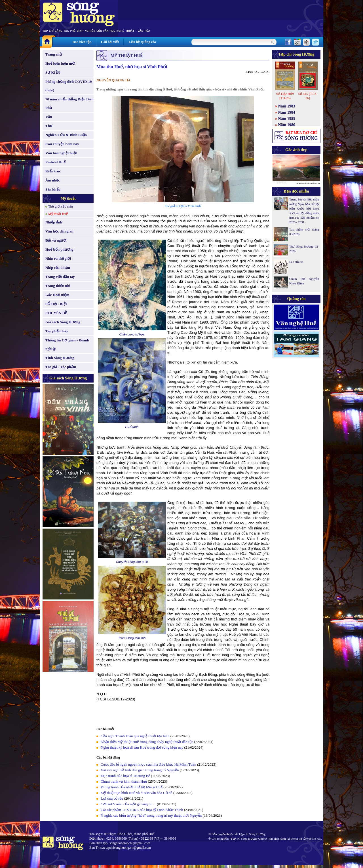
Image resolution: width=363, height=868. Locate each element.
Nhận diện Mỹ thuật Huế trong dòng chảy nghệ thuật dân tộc (147, 742)
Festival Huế (55, 162)
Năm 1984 (287, 112)
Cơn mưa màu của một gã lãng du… (128, 804)
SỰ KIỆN (53, 72)
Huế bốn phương (59, 249)
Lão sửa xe (296, 262)
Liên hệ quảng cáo (142, 42)
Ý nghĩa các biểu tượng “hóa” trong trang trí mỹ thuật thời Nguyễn (151, 815)
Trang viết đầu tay (60, 277)
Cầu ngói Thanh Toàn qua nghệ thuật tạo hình (135, 736)
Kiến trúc (53, 171)
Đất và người (56, 240)
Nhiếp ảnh (54, 222)
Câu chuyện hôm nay (62, 144)
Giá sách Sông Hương (63, 322)
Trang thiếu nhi (58, 286)
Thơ (49, 126)
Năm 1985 (287, 119)
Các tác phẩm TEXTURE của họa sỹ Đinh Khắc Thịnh (142, 810)
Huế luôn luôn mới (60, 63)
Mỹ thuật (68, 198)
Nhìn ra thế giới (58, 258)
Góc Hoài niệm (57, 295)
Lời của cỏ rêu (112, 798)
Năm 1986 (287, 125)
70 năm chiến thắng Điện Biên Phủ (69, 103)
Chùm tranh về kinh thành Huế (124, 781)
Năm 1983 (287, 106)
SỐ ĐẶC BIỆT (57, 304)
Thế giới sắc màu (61, 206)
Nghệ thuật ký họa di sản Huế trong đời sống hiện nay (142, 747)
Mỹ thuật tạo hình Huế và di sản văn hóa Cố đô (137, 793)
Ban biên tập (82, 42)
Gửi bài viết (110, 42)
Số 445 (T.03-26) (308, 96)
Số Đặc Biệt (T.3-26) (285, 96)
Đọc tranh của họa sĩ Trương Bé (125, 776)
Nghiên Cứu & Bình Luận (66, 135)
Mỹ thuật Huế (58, 214)
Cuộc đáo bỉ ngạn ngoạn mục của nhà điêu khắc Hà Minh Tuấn (148, 764)
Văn (49, 117)
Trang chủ (54, 54)
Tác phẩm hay (57, 331)
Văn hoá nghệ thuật (61, 153)
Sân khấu (53, 189)
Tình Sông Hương (60, 358)
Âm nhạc (53, 180)
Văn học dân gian (59, 231)
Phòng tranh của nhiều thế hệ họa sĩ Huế (132, 787)
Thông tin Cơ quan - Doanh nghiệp (67, 344)
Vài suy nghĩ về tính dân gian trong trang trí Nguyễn (140, 770)
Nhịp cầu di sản (58, 268)
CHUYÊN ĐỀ (56, 313)
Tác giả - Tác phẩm (61, 367)
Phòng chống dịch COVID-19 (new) (69, 86)
